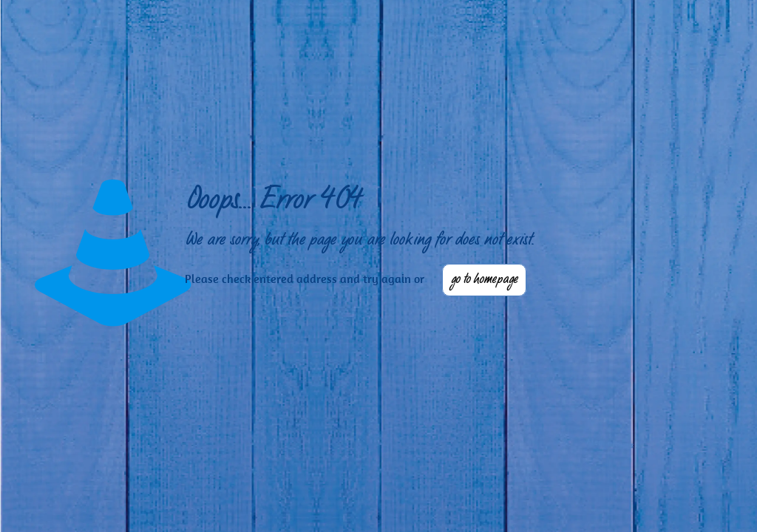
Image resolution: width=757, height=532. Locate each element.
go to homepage (484, 280)
